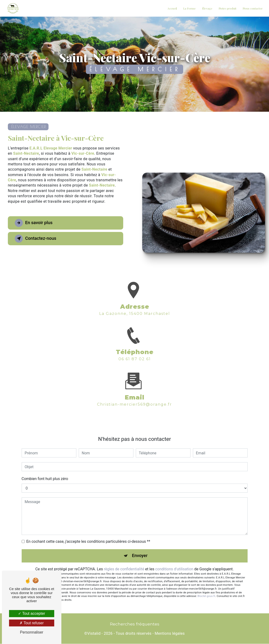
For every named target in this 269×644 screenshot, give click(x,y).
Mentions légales (170, 634)
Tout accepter (32, 613)
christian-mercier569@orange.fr (134, 399)
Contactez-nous (37, 239)
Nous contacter (252, 8)
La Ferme (189, 8)
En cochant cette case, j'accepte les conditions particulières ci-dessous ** (88, 541)
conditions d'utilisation (174, 569)
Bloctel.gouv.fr (206, 596)
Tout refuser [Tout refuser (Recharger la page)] (32, 623)
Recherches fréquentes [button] (135, 624)
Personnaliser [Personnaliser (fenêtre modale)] (32, 632)
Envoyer (140, 556)
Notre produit (227, 8)
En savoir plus (35, 223)
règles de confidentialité (124, 569)
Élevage (207, 8)
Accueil (172, 8)
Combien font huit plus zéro (45, 479)
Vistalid (94, 634)
